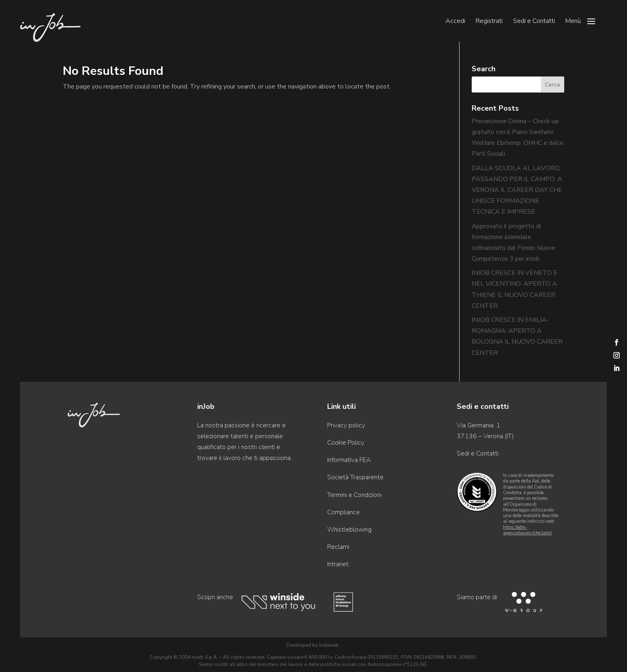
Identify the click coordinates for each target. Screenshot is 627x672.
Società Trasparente (355, 477)
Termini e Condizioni (354, 495)
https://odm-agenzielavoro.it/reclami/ (527, 530)
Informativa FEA (349, 460)
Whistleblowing (349, 530)
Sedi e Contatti (534, 22)
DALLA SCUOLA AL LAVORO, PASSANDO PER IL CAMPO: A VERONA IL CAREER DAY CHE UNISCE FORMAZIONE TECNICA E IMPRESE (517, 190)
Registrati (489, 22)
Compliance (343, 512)
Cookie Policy (346, 443)
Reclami (338, 547)
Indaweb (329, 645)
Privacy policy (346, 425)
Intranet (338, 564)
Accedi (455, 22)
